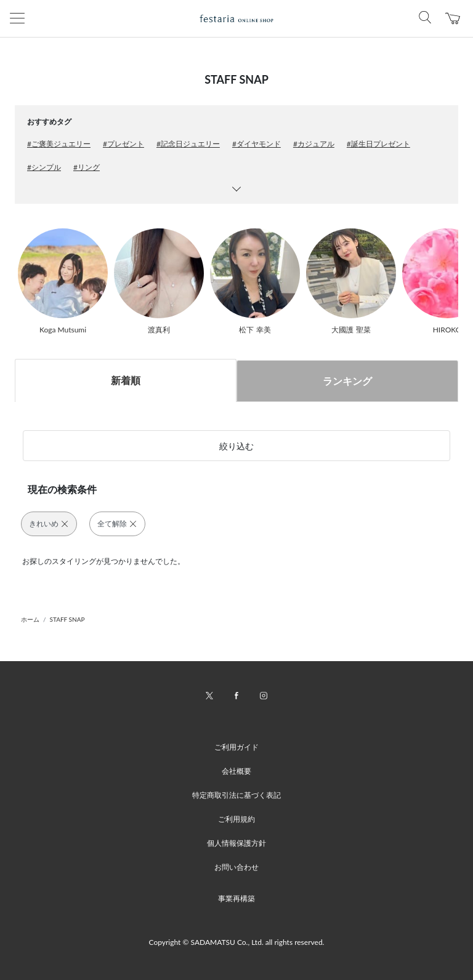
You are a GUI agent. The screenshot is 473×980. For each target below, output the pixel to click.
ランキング (347, 381)
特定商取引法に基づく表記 (236, 795)
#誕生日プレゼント (378, 144)
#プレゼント (123, 144)
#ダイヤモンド (257, 144)
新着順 (126, 380)
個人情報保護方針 (236, 843)
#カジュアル (314, 144)
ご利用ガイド (236, 747)
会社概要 (236, 771)
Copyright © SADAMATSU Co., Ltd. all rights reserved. (237, 942)
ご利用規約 (236, 819)
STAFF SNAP (67, 619)
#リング (87, 167)
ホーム (30, 619)
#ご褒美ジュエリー (59, 144)
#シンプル (44, 167)
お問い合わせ (236, 867)
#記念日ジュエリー (188, 144)
